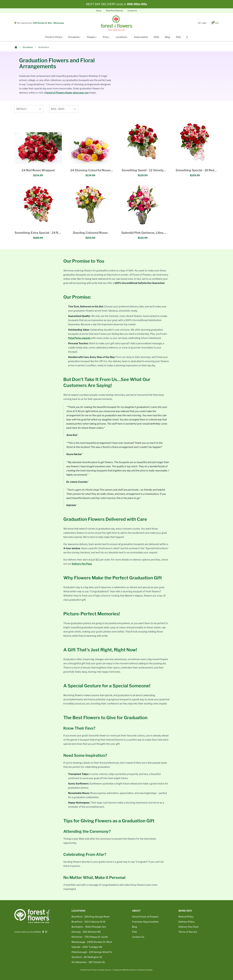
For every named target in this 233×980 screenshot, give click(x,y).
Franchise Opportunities (145, 922)
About (99, 11)
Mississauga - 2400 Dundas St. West (92, 942)
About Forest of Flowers (145, 917)
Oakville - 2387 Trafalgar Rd (87, 947)
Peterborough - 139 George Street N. (92, 952)
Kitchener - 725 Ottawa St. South (90, 937)
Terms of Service (188, 932)
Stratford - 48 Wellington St (87, 957)
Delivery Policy (187, 922)
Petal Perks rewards (79, 338)
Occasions (28, 47)
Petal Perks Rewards (114, 11)
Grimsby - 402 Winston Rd (86, 932)
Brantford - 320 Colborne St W (89, 922)
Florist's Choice (54, 37)
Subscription (141, 37)
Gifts (156, 37)
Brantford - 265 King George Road (90, 917)
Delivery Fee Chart (189, 927)
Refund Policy (186, 917)
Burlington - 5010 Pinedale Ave (89, 927)
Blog (167, 37)
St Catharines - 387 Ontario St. (88, 962)
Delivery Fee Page (82, 564)
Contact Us (132, 11)
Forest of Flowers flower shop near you (67, 93)
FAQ (178, 37)
